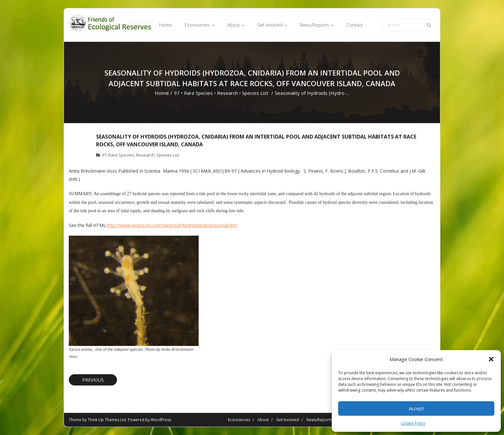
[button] (491, 359)
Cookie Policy (413, 423)
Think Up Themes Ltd (107, 420)
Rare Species (198, 93)
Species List (255, 93)
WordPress (161, 420)
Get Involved (288, 420)
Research (227, 93)
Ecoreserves (239, 420)
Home (162, 93)
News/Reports (319, 420)
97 (177, 93)
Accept (416, 408)
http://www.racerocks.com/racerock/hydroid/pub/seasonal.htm (172, 225)
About (263, 420)
